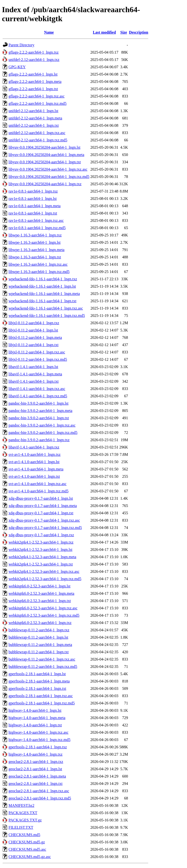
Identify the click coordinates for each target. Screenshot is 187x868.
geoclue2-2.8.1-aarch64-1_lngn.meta (37, 776)
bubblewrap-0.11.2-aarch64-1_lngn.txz (39, 630)
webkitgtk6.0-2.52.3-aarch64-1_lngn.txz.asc (43, 608)
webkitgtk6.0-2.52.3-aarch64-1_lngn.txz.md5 (44, 615)
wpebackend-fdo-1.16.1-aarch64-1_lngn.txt (42, 301)
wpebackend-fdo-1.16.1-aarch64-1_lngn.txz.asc (46, 308)
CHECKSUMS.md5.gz (27, 842)
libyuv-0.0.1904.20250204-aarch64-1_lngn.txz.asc (48, 169)
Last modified (104, 32)
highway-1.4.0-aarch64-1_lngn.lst (35, 710)
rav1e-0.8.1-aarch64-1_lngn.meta (35, 206)
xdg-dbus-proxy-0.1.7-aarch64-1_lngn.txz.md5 (45, 528)
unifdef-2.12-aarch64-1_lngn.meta (35, 118)
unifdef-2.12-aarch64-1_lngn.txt (34, 125)
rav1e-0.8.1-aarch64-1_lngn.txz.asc (36, 220)
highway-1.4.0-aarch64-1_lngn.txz (36, 754)
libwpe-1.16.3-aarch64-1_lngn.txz (35, 235)
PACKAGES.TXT (23, 813)
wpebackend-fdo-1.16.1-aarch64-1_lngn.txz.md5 (47, 316)
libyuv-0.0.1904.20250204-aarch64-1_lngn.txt (45, 162)
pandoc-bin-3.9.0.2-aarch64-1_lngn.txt (39, 418)
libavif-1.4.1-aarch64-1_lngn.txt (34, 381)
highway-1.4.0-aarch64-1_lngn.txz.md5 (39, 740)
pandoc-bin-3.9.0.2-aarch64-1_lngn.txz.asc (42, 425)
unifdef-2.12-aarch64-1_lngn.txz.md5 (38, 140)
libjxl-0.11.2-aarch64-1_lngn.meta (35, 337)
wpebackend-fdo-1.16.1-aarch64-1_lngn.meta (44, 294)
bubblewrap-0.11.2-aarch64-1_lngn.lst (38, 637)
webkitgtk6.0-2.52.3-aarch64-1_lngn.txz (40, 623)
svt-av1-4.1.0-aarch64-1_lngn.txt (34, 476)
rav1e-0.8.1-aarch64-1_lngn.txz (33, 191)
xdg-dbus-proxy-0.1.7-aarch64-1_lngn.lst (41, 498)
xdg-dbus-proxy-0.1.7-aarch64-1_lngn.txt (41, 513)
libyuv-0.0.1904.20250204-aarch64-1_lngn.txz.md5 (49, 177)
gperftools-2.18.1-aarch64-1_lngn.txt (37, 688)
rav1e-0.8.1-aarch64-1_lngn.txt (33, 213)
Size (124, 32)
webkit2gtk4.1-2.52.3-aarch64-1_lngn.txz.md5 (45, 579)
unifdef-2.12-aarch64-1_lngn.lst (33, 111)
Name (49, 32)
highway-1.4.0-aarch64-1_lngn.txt (35, 725)
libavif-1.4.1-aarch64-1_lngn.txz (34, 447)
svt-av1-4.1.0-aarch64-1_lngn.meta (36, 469)
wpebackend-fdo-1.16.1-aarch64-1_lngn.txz (43, 279)
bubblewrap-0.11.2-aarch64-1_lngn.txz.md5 (43, 667)
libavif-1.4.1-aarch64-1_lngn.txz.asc (37, 389)
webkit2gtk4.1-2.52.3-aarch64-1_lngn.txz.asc (44, 571)
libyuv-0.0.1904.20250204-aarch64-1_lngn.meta (46, 155)
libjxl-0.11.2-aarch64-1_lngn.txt (33, 345)
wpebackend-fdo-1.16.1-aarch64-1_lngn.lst (42, 286)
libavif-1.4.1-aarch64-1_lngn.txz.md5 (38, 396)
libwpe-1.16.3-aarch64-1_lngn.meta (37, 250)
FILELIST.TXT (21, 827)
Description (139, 32)
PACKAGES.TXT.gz (25, 820)
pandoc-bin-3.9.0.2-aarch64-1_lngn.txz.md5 (43, 433)
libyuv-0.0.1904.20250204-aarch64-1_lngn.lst (44, 147)
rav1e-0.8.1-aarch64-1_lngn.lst (33, 199)
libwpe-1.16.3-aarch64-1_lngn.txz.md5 (39, 272)
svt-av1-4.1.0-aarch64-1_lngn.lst (34, 462)
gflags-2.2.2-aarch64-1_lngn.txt (33, 89)
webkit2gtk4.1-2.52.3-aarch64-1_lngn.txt (41, 564)
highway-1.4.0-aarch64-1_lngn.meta (37, 718)
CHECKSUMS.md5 (24, 835)
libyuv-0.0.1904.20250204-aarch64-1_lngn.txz (45, 184)
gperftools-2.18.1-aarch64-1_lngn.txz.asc (41, 696)
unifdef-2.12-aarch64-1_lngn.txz (34, 60)
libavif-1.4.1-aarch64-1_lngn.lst (33, 367)
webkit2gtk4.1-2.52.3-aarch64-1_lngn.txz (41, 542)
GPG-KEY (17, 67)
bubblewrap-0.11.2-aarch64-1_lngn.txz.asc (42, 659)
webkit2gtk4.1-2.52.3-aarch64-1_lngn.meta (42, 557)
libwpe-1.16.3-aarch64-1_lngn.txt (35, 257)
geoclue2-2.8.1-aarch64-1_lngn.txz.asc (39, 791)
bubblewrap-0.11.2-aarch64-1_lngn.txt (39, 652)
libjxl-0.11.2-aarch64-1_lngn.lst (33, 330)
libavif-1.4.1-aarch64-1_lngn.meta (35, 374)
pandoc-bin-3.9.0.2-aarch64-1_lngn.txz (39, 440)
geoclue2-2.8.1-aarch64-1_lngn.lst (35, 769)
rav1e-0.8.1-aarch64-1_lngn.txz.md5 (37, 228)
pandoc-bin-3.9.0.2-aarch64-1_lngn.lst (38, 403)
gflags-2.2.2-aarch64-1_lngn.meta (35, 82)
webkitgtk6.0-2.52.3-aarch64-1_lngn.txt (40, 601)
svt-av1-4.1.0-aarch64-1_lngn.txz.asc (37, 484)
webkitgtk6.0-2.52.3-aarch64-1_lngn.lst (39, 586)
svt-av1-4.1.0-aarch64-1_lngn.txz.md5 (38, 491)
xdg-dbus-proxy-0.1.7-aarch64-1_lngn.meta (43, 506)
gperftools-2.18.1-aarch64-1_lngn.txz (38, 747)
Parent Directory (21, 45)
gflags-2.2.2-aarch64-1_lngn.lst (33, 74)
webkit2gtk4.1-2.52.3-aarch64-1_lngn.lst (40, 550)
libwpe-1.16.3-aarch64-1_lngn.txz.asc (38, 264)
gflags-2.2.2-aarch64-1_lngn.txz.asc (37, 96)
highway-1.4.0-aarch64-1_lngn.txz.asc (38, 732)
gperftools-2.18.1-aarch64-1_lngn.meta (39, 681)
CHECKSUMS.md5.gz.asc (30, 857)
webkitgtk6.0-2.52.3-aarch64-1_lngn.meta (41, 593)
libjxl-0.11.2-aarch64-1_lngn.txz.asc (37, 352)
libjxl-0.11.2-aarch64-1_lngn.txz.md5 (38, 359)
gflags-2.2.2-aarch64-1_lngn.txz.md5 (37, 103)
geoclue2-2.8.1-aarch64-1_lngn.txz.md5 (40, 798)
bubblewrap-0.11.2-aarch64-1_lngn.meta (40, 645)
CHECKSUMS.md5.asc (27, 849)
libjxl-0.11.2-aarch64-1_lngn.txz (34, 323)
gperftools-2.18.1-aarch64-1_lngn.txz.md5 (42, 703)
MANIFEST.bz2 (21, 805)
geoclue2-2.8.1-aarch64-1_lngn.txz (36, 762)
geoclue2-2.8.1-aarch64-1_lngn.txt (36, 784)
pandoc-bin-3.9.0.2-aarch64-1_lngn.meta (40, 411)
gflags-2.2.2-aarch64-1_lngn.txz (34, 52)
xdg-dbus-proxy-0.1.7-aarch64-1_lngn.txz (41, 535)
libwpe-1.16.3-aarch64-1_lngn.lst (35, 242)
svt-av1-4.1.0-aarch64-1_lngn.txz (35, 454)
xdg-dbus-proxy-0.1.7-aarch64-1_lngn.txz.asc (44, 520)
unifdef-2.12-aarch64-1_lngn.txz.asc (37, 133)
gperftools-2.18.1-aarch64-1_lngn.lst (37, 674)
